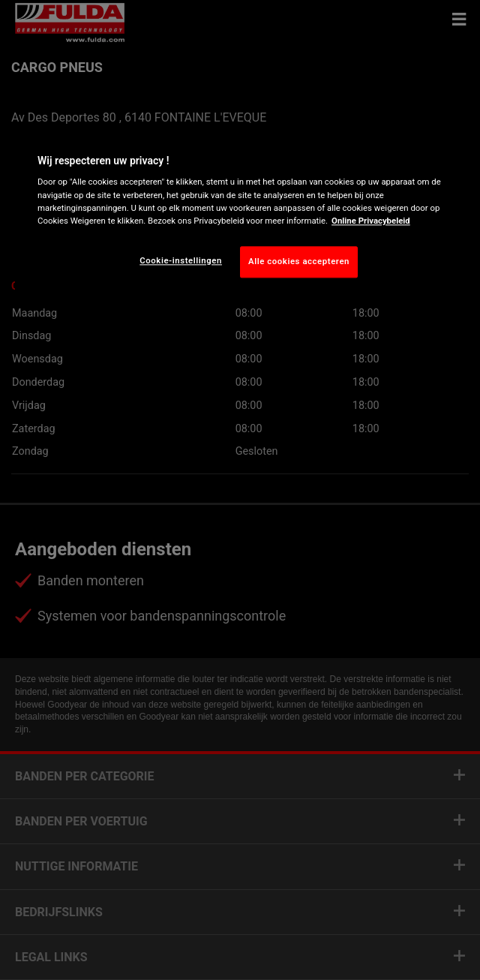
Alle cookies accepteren (299, 261)
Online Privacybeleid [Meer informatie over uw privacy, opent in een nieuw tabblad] (371, 221)
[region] (240, 212)
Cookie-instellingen (181, 260)
